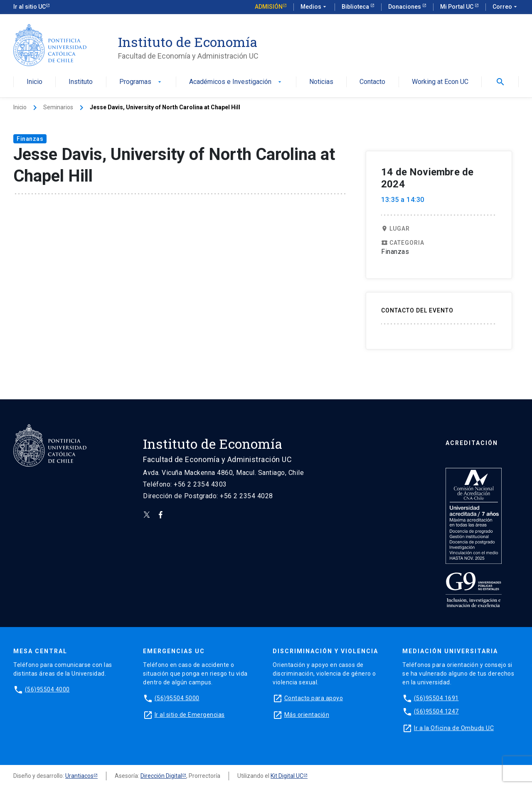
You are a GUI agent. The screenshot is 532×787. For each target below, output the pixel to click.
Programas (141, 82)
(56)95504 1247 (436, 711)
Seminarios (58, 107)
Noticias (321, 82)
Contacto (372, 82)
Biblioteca (356, 7)
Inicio (34, 82)
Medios (314, 7)
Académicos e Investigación (236, 82)
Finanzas (30, 139)
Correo (506, 7)
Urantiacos (79, 776)
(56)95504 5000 (177, 698)
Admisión (269, 7)
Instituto (81, 82)
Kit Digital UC (287, 776)
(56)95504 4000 (47, 689)
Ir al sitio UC (30, 7)
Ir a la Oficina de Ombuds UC (454, 728)
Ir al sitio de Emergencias (190, 715)
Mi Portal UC (457, 7)
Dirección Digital (161, 776)
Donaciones (405, 7)
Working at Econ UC (440, 82)
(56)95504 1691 (436, 698)
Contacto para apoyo (314, 698)
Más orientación (307, 715)
